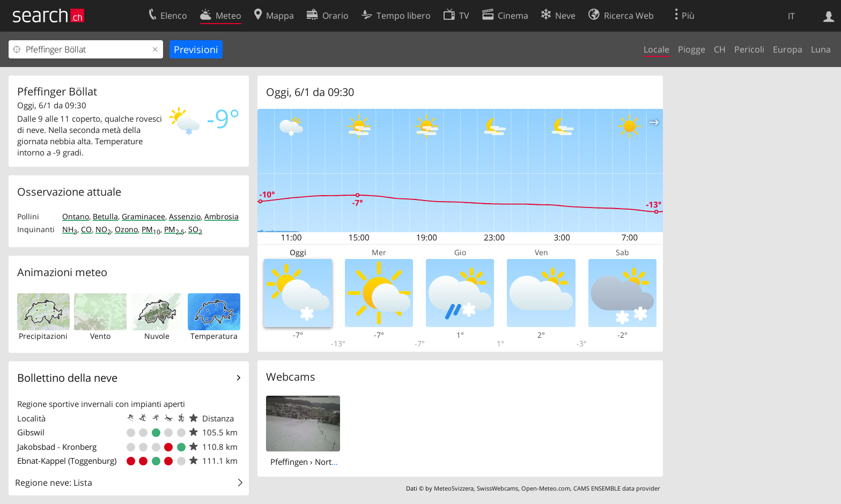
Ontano (76, 216)
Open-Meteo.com (546, 488)
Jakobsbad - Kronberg (57, 447)
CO (86, 229)
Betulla (105, 216)
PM (151, 229)
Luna (821, 49)
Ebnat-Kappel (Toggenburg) (67, 461)
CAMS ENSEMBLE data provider (617, 488)
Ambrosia (222, 216)
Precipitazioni (43, 336)
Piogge (692, 49)
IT (791, 16)
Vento (100, 336)
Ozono (126, 229)
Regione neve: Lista (54, 483)
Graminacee (143, 216)
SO (195, 229)
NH (70, 229)
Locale (656, 49)
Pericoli (749, 49)
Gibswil (31, 432)
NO (103, 229)
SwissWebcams (497, 488)
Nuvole (157, 336)
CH (720, 49)
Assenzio (185, 216)
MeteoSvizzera (454, 488)
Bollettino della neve (67, 378)
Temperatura (214, 336)
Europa (788, 49)
